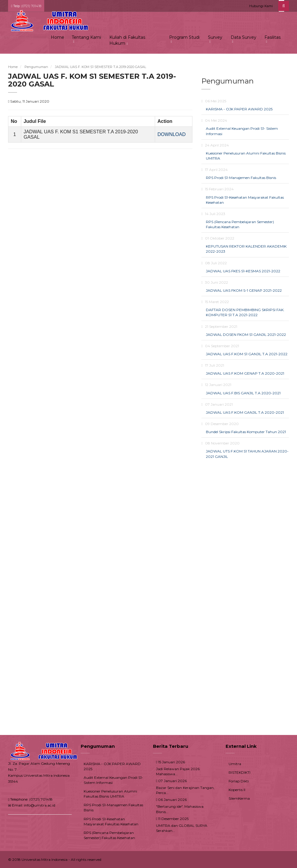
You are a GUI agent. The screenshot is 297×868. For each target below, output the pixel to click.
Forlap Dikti (239, 781)
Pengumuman (36, 67)
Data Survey (244, 37)
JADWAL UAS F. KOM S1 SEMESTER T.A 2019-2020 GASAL (101, 67)
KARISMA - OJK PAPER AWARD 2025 (239, 109)
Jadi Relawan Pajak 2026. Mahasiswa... (178, 771)
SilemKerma (239, 798)
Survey (215, 37)
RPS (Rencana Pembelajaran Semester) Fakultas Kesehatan (109, 835)
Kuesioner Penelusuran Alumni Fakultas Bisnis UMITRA (110, 794)
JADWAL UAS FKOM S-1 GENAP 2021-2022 (244, 290)
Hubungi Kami (261, 6)
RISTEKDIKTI (239, 772)
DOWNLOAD (172, 134)
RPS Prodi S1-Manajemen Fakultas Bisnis (241, 178)
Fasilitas (272, 37)
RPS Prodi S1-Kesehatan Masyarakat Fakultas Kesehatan (111, 821)
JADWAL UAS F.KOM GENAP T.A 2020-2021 (245, 373)
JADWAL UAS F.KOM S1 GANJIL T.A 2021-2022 (247, 354)
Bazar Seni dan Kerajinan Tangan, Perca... (185, 790)
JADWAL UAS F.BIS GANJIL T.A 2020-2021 (243, 393)
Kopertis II (237, 790)
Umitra (235, 764)
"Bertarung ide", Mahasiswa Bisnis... (180, 809)
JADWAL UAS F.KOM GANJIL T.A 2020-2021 (245, 412)
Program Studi (184, 37)
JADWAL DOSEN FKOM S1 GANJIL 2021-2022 (246, 335)
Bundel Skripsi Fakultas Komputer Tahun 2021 (246, 432)
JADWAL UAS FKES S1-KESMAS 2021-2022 (243, 271)
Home (58, 37)
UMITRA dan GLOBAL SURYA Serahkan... (182, 828)
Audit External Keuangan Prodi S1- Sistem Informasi (113, 780)
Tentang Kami (86, 37)
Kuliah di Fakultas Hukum (127, 40)
